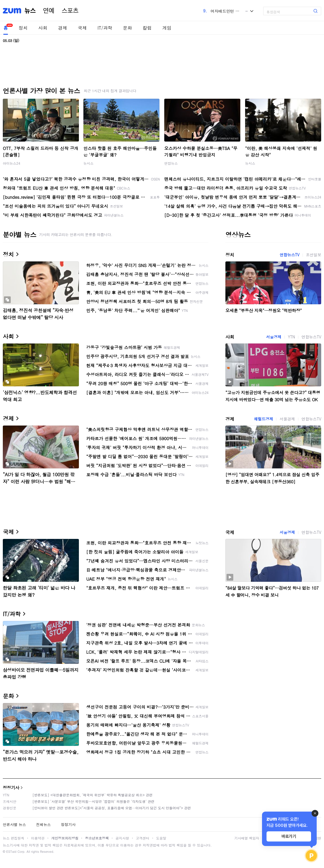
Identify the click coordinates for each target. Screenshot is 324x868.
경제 (63, 28)
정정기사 (11, 787)
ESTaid (11, 852)
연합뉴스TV (289, 255)
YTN (291, 337)
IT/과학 (105, 28)
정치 (23, 28)
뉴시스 (88, 163)
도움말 (161, 838)
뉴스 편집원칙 (14, 838)
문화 (127, 28)
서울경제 (274, 337)
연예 (49, 11)
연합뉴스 (171, 163)
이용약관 (38, 838)
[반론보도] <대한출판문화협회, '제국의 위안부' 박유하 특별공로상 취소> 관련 (93, 795)
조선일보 (314, 255)
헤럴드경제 (263, 419)
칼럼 (147, 28)
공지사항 (122, 838)
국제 (82, 28)
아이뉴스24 (12, 163)
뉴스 (30, 11)
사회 (43, 28)
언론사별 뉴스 (14, 824)
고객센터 (143, 838)
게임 (167, 28)
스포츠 (70, 11)
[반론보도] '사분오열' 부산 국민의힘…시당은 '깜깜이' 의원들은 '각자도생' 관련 (93, 801)
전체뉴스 (43, 824)
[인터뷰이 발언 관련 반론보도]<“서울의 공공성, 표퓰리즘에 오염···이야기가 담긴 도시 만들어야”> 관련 (112, 808)
